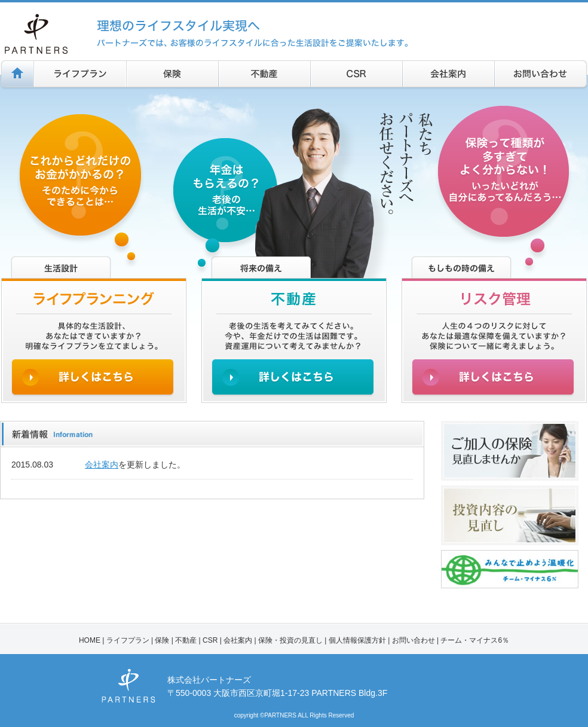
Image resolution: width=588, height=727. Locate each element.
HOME (90, 640)
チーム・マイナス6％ (475, 640)
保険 (162, 640)
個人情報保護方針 (357, 640)
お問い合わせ (414, 640)
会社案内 (102, 465)
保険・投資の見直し (290, 640)
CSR (210, 640)
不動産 (186, 640)
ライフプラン (128, 640)
